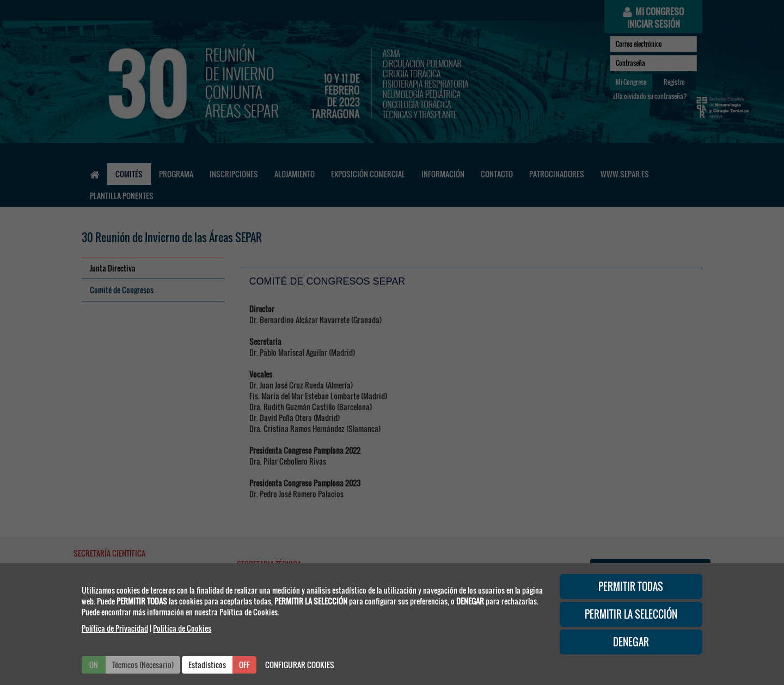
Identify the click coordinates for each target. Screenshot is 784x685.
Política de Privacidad (115, 628)
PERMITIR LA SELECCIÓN (631, 614)
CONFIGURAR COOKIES (300, 665)
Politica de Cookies (182, 628)
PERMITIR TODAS (631, 587)
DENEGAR (631, 642)
